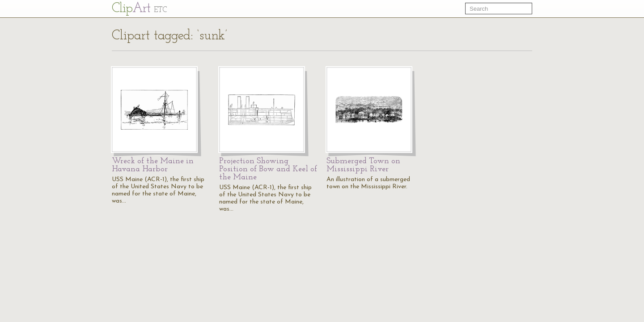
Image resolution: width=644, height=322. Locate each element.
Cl (139, 9)
